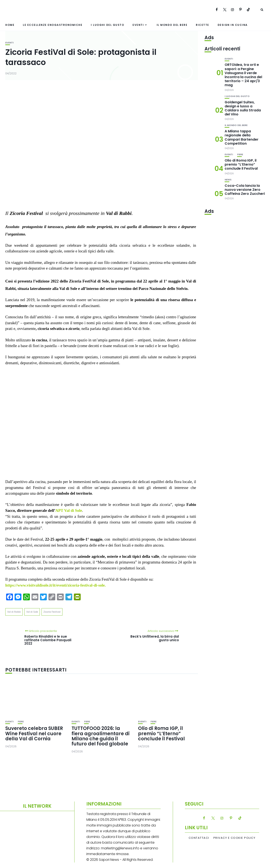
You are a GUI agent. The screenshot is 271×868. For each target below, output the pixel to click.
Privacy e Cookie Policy (234, 838)
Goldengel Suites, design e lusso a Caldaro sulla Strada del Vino (243, 108)
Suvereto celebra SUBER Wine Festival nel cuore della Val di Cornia (34, 733)
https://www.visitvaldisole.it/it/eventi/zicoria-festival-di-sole (55, 585)
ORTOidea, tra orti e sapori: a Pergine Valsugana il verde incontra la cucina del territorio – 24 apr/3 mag (243, 75)
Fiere (21, 722)
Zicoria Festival (52, 612)
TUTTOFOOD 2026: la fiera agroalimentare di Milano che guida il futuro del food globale (101, 736)
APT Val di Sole (69, 510)
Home (10, 25)
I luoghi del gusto (107, 25)
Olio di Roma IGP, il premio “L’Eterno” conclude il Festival (161, 733)
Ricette (203, 25)
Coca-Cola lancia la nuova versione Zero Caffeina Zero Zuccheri (245, 190)
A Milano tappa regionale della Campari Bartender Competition (242, 137)
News (228, 180)
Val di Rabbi (14, 612)
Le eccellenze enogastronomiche (53, 25)
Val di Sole (32, 612)
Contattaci (199, 838)
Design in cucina (233, 25)
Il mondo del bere (172, 25)
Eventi (138, 25)
